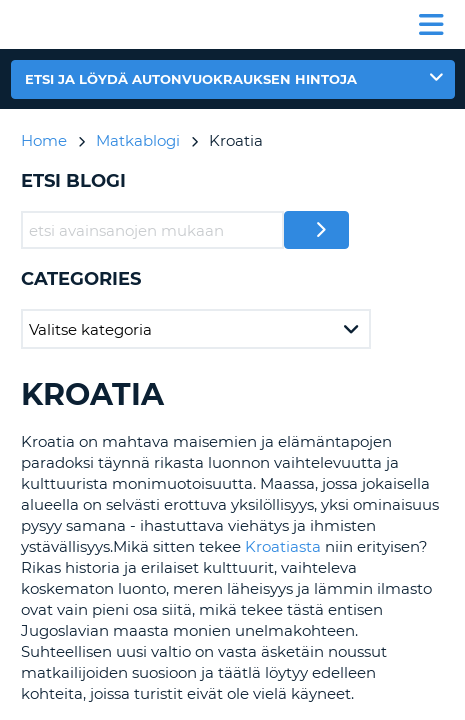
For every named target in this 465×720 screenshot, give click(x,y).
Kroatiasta (283, 546)
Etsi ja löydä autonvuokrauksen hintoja (191, 79)
